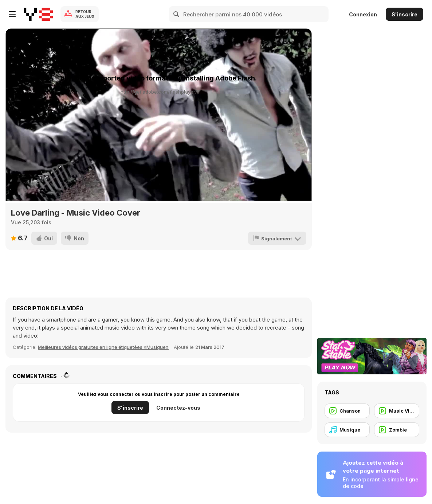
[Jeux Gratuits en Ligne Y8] (38, 14)
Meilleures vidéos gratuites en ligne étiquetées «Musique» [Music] (103, 347)
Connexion (363, 14)
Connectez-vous (178, 408)
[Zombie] (397, 430)
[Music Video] (397, 411)
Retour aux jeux (85, 14)
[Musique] (347, 430)
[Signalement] (277, 238)
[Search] (177, 14)
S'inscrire (404, 14)
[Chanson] (347, 411)
